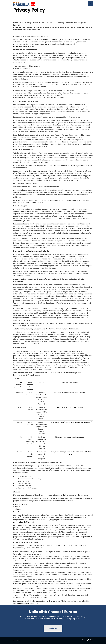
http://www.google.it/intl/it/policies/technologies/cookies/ (70, 422)
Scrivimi (53, 628)
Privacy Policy (88, 640)
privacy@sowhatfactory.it (24, 46)
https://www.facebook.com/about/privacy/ (70, 393)
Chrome (18, 509)
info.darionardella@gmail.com (74, 42)
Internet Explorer (21, 505)
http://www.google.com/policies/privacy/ (70, 437)
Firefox (18, 507)
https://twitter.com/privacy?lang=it (70, 407)
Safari (17, 511)
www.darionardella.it (50, 40)
